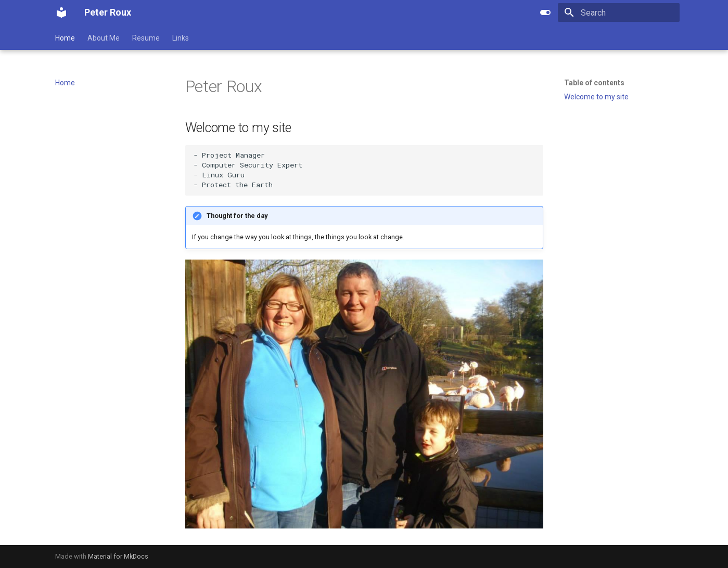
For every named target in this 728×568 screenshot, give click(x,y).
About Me (104, 38)
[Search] (619, 12)
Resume (146, 38)
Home (65, 38)
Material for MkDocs (118, 556)
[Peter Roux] (61, 12)
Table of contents (594, 83)
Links (181, 38)
